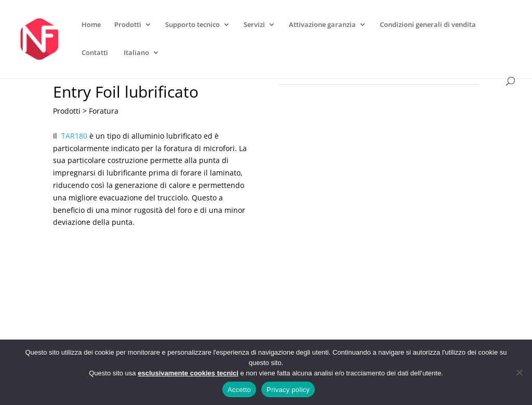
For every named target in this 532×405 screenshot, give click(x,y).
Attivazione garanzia (322, 25)
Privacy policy (288, 390)
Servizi (254, 25)
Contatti (95, 53)
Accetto (239, 390)
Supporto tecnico (192, 25)
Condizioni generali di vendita (428, 25)
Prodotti (128, 25)
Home (91, 25)
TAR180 (74, 136)
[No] (519, 372)
